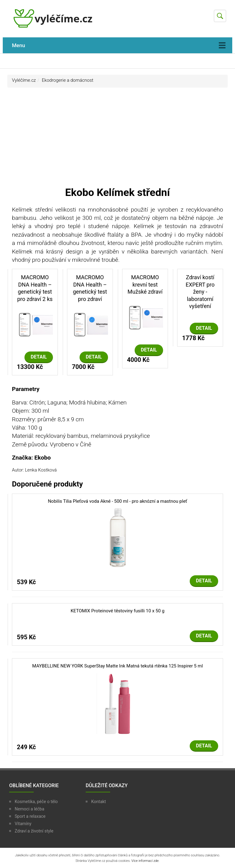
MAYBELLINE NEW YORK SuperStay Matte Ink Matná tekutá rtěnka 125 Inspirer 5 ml (117, 666)
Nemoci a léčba (30, 809)
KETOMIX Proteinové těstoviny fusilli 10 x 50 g (118, 611)
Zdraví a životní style (34, 831)
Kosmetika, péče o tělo (36, 802)
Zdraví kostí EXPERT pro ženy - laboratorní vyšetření (200, 292)
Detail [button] (39, 357)
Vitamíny (23, 824)
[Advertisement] (117, 140)
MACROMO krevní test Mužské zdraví (145, 284)
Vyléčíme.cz (24, 80)
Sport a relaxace (30, 816)
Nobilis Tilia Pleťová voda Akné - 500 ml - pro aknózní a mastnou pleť (117, 501)
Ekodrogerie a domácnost (68, 80)
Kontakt (99, 802)
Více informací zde (145, 861)
